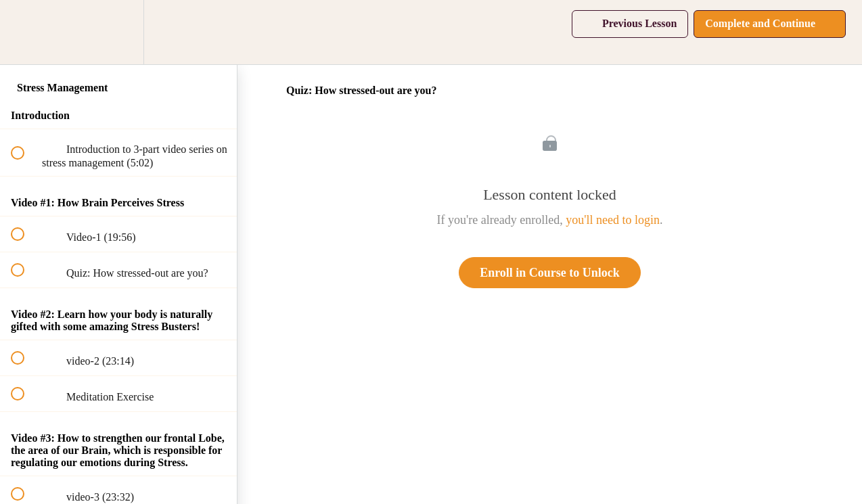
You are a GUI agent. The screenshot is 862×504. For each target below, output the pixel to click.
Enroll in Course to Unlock (550, 273)
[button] (25, 32)
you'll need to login (613, 220)
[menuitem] (118, 32)
